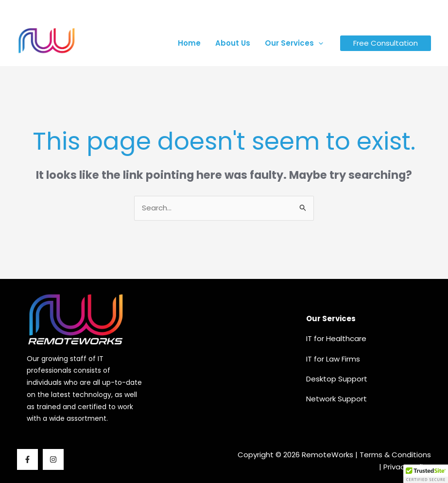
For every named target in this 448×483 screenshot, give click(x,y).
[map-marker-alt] (346, 11)
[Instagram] (418, 10)
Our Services (294, 43)
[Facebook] (405, 10)
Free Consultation (386, 43)
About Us (233, 43)
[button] (319, 43)
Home (189, 43)
